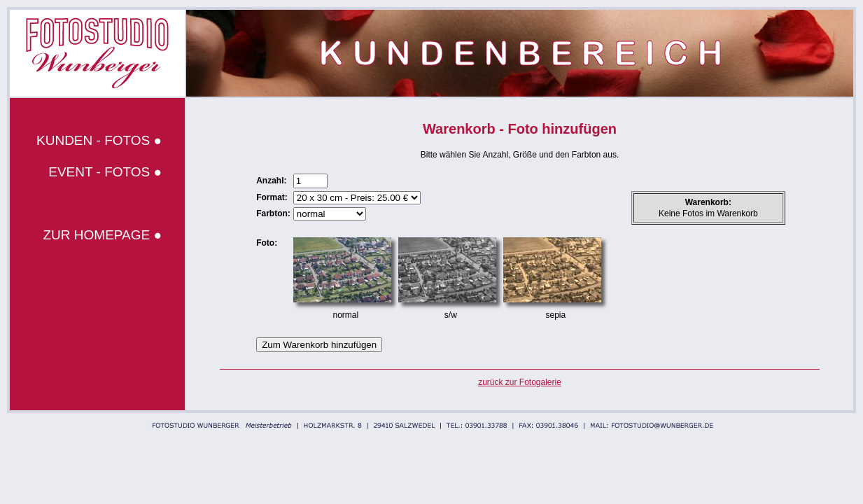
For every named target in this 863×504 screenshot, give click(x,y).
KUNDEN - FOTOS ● (99, 140)
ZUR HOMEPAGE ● (103, 235)
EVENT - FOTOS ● (105, 172)
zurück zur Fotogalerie (520, 382)
